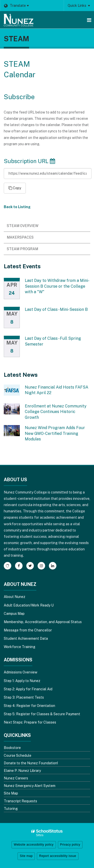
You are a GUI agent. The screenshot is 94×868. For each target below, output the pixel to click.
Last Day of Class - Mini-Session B (56, 309)
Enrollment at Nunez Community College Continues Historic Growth (56, 412)
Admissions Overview (21, 672)
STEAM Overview (23, 226)
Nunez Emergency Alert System (30, 786)
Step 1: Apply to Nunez (22, 681)
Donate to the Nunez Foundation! (31, 763)
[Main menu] (89, 20)
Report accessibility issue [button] (58, 856)
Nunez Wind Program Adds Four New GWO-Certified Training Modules (55, 433)
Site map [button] (26, 856)
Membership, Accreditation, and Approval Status (43, 622)
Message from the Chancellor (28, 630)
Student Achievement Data (26, 638)
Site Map (11, 793)
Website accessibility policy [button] (34, 845)
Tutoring (11, 809)
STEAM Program (22, 249)
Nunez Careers (16, 778)
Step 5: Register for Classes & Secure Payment (42, 714)
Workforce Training (20, 647)
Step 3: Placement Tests (24, 697)
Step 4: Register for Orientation (29, 706)
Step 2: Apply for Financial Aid (28, 689)
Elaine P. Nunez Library (22, 771)
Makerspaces (20, 237)
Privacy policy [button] (70, 845)
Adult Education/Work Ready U (29, 605)
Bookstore (12, 748)
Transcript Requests (20, 801)
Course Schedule (18, 756)
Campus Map (14, 614)
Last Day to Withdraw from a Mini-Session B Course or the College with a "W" (57, 286)
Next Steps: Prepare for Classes (30, 722)
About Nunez (15, 597)
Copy (15, 188)
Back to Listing (17, 207)
